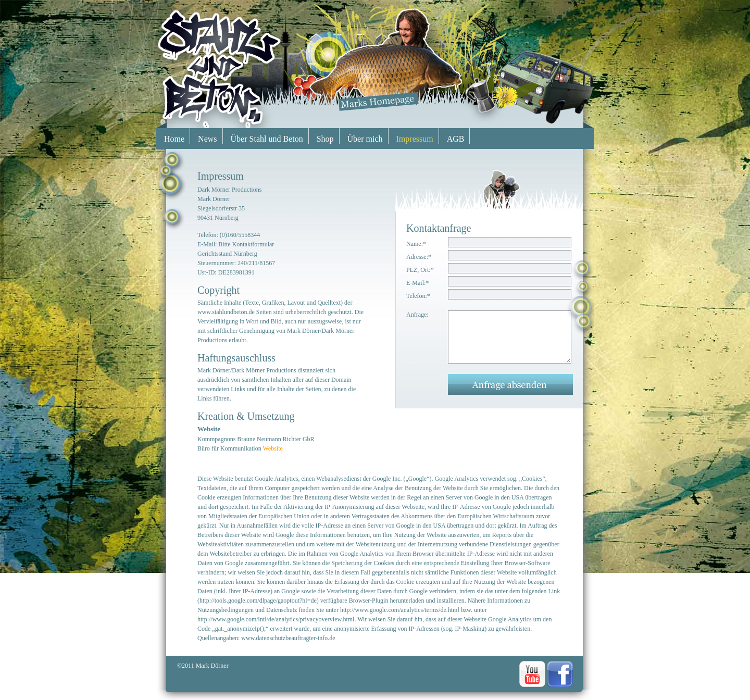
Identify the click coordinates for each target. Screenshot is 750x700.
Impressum (415, 139)
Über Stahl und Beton (267, 139)
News (207, 139)
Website (272, 448)
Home (174, 139)
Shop (325, 139)
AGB (456, 139)
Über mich (365, 139)
